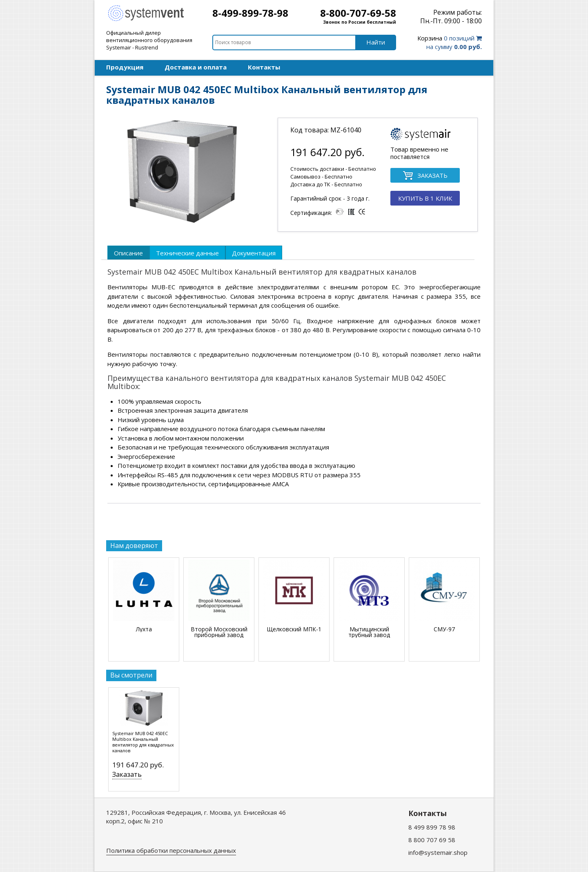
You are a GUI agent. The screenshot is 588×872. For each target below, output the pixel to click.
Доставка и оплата (196, 67)
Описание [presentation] (128, 253)
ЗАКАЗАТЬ (425, 176)
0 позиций (450, 42)
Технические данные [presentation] (187, 253)
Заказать (127, 774)
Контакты (264, 67)
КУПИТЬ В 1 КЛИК (425, 198)
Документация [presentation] (254, 253)
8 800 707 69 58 (432, 840)
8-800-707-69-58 (358, 13)
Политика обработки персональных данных (171, 850)
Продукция (125, 67)
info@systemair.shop (438, 852)
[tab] (128, 253)
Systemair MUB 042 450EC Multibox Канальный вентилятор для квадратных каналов (143, 742)
